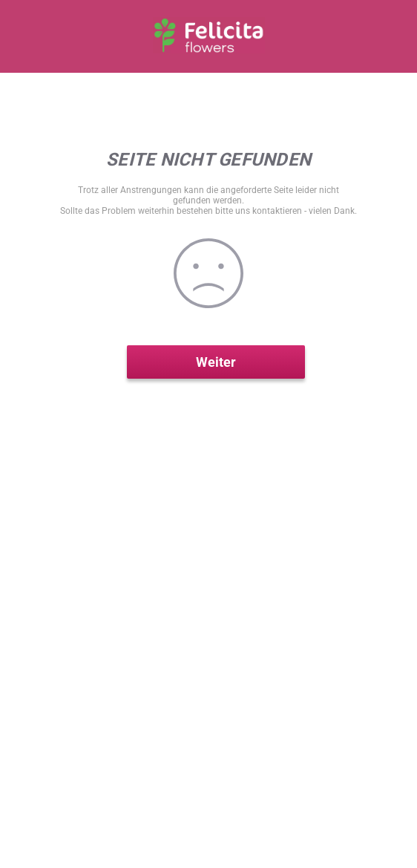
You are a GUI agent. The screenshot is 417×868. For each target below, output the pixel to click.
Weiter (216, 362)
